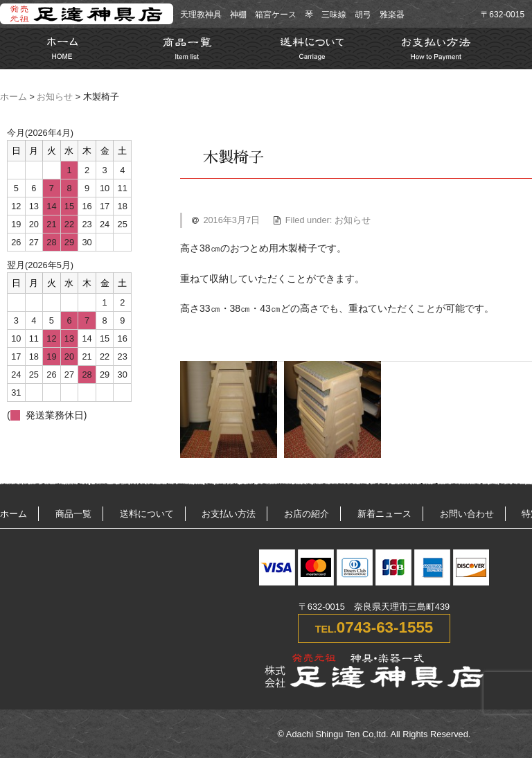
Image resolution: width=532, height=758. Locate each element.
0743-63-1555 (385, 627)
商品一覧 (73, 514)
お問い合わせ (467, 514)
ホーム (14, 97)
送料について (147, 514)
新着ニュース (384, 514)
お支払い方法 (229, 514)
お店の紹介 (307, 514)
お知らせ (55, 97)
